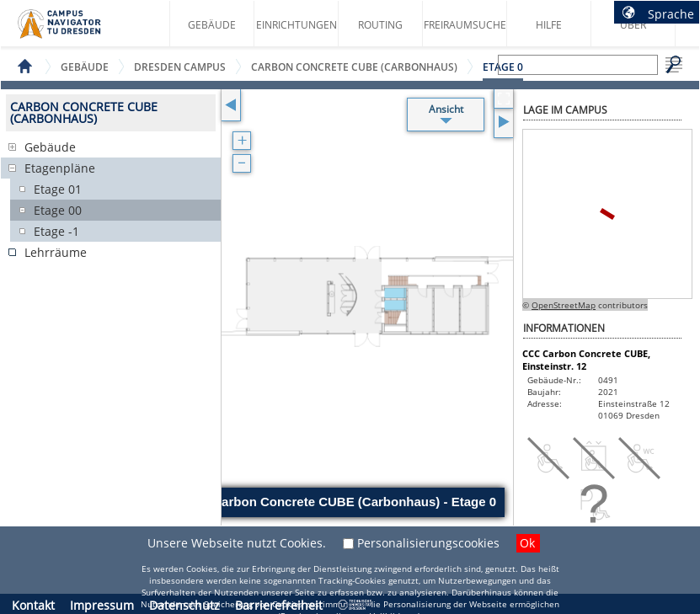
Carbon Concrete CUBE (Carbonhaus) (354, 67)
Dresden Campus (180, 67)
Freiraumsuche (465, 25)
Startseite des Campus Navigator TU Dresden (77, 30)
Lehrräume (56, 252)
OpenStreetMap (564, 305)
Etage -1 (56, 231)
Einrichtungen (297, 25)
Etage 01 (58, 189)
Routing (380, 25)
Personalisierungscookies (428, 543)
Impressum (102, 605)
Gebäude (212, 25)
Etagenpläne (60, 168)
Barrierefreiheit (279, 605)
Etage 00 (58, 210)
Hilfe (549, 25)
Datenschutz (184, 605)
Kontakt (33, 605)
